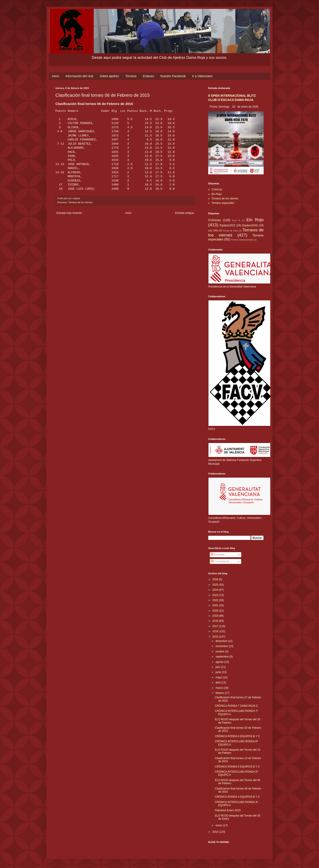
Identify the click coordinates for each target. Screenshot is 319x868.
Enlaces (148, 76)
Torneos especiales (223, 203)
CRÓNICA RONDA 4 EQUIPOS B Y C (237, 797)
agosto (220, 662)
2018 (216, 621)
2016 (216, 631)
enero (219, 825)
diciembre (222, 641)
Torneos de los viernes (80, 202)
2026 (216, 579)
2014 (216, 832)
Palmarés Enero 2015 (228, 810)
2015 (216, 637)
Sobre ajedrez (109, 76)
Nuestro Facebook (173, 76)
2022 (216, 600)
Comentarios (220, 561)
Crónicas (217, 189)
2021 (216, 605)
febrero (220, 693)
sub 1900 (213, 230)
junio (219, 672)
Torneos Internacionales (242, 240)
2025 (216, 585)
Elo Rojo (217, 194)
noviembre (222, 646)
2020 (216, 611)
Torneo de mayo (231, 231)
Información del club (79, 76)
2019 (216, 616)
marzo (220, 688)
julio (218, 667)
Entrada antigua (184, 213)
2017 (216, 626)
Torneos (131, 76)
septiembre (223, 657)
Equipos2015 (228, 225)
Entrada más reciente (69, 213)
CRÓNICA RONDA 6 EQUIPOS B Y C (237, 736)
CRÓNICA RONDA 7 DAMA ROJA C (236, 706)
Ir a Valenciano (202, 76)
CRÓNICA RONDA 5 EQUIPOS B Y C (237, 767)
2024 (216, 590)
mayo (219, 677)
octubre (220, 651)
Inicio (55, 76)
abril (218, 683)
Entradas (218, 555)
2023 (216, 595)
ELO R (236, 220)
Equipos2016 (250, 225)
